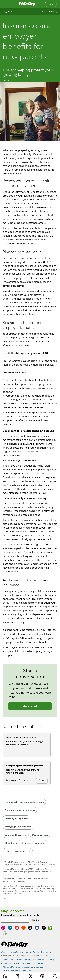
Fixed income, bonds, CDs (18, 851)
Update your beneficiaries (22, 737)
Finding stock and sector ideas (20, 810)
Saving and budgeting (16, 835)
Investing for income (35, 843)
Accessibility (49, 960)
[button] (43, 781)
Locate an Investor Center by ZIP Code (20, 915)
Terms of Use (7, 960)
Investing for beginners (16, 818)
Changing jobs (12, 843)
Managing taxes (40, 835)
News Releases (17, 952)
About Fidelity (33, 952)
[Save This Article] (42, 11)
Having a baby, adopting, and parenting (24, 802)
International (47, 952)
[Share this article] (53, 11)
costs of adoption (17, 384)
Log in (51, 4)
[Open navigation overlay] (5, 4)
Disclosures (38, 963)
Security (27, 960)
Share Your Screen (22, 963)
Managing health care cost (18, 827)
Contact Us (6, 963)
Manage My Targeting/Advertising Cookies (23, 967)
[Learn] (5, 976)
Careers (5, 952)
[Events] (42, 976)
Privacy (19, 960)
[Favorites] (18, 976)
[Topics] (30, 976)
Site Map (37, 960)
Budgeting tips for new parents (25, 766)
